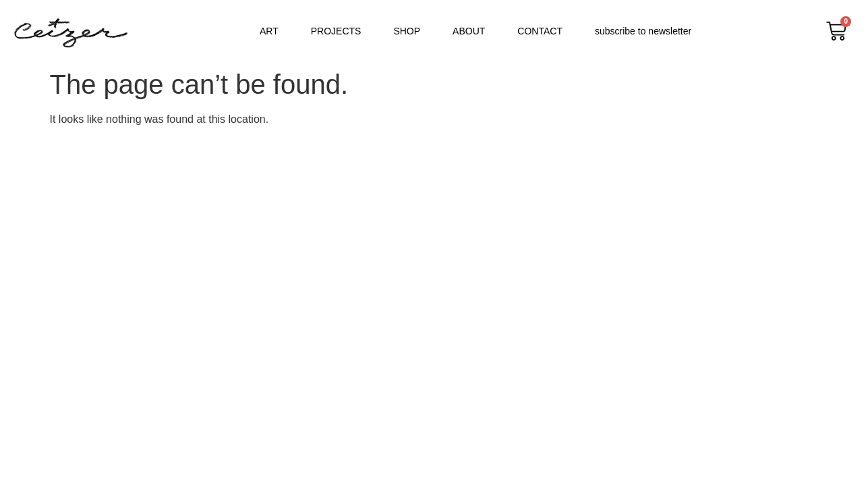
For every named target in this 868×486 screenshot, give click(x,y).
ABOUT (469, 31)
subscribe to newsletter (643, 31)
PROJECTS (336, 31)
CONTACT (540, 31)
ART (269, 31)
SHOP (407, 31)
